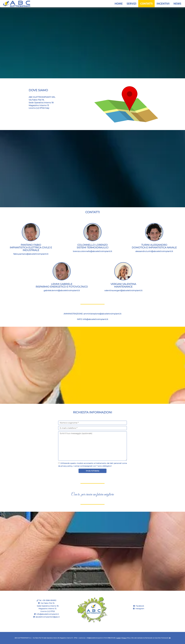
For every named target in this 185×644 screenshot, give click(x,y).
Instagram (139, 609)
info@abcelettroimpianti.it (95, 319)
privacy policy (67, 466)
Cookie (118, 638)
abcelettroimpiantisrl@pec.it (48, 617)
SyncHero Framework (162, 638)
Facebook (139, 606)
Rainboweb (149, 638)
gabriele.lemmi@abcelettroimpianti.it (62, 290)
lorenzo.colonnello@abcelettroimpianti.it (92, 251)
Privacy (124, 638)
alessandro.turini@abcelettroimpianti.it (154, 251)
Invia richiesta (92, 471)
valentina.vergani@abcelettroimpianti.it (123, 290)
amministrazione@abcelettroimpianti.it (102, 314)
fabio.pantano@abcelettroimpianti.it (31, 254)
